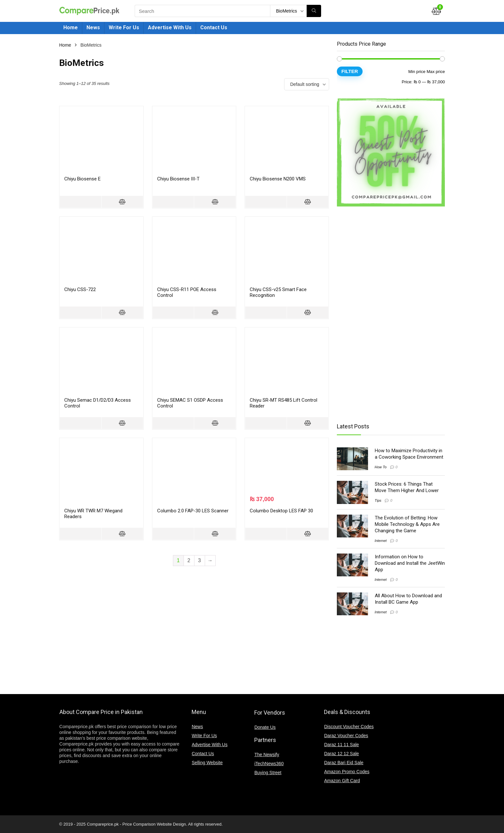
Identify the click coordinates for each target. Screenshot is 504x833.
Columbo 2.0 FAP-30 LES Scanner (193, 511)
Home (71, 27)
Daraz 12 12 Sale (341, 754)
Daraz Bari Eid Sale (344, 763)
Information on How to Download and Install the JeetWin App (410, 563)
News (93, 27)
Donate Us (265, 727)
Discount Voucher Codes (349, 727)
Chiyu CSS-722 (80, 289)
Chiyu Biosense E (82, 179)
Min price (417, 72)
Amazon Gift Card (342, 781)
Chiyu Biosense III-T (178, 179)
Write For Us (124, 27)
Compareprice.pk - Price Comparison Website (129, 824)
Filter (350, 71)
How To (381, 467)
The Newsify (267, 755)
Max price (436, 72)
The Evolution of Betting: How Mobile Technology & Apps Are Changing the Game (407, 524)
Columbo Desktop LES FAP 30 (281, 511)
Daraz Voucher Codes (346, 736)
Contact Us (214, 27)
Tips (378, 500)
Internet (381, 541)
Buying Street (268, 773)
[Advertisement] (388, 314)
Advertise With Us (170, 27)
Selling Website (207, 763)
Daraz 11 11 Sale (341, 745)
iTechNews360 (269, 764)
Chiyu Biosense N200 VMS (278, 179)
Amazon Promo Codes (347, 772)
